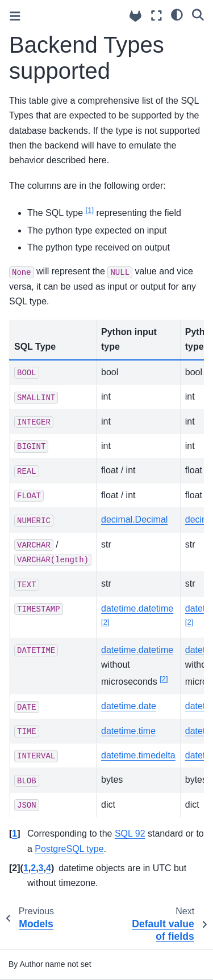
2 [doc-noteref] (105, 622)
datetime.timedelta (138, 755)
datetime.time (128, 731)
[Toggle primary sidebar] (15, 16)
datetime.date (129, 706)
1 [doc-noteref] (90, 210)
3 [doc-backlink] (41, 868)
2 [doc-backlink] (33, 868)
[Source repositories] (135, 16)
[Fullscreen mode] (156, 16)
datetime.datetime (137, 608)
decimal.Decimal (134, 519)
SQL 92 (130, 833)
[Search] (198, 14)
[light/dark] (177, 14)
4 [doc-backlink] (49, 868)
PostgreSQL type (69, 849)
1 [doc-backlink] (14, 833)
